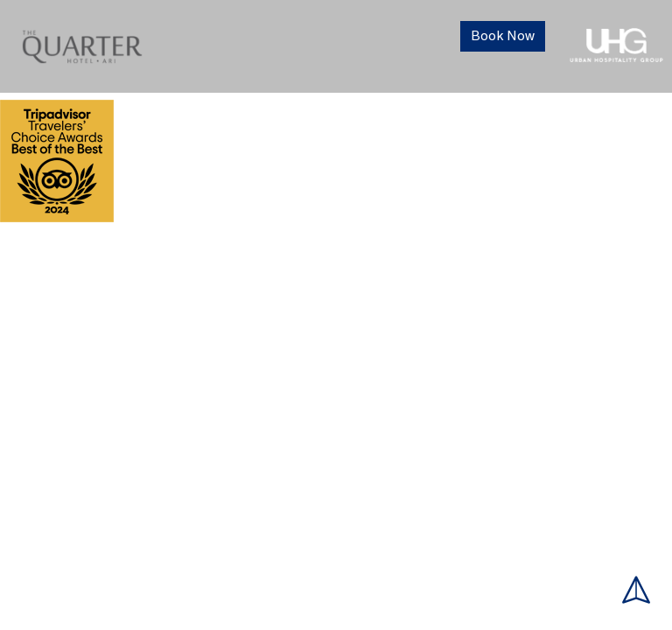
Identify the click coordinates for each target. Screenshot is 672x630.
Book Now (503, 36)
